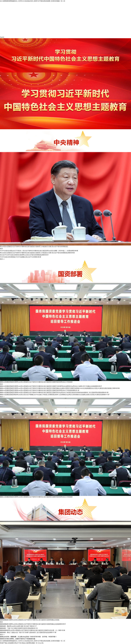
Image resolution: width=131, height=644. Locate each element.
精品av (24, 643)
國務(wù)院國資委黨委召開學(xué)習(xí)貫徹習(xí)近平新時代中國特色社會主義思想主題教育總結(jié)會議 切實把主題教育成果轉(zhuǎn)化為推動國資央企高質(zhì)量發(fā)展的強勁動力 (57, 388)
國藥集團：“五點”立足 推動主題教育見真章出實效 (15, 628)
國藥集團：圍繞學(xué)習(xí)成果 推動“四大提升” (15, 626)
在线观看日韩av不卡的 (15, 643)
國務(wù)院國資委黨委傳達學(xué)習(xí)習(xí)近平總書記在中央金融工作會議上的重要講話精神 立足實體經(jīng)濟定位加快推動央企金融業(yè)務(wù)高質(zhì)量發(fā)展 (51, 395)
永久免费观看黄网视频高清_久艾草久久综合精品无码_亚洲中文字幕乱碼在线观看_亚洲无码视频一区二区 (33, 1)
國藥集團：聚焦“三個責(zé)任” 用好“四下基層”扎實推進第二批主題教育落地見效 (25, 632)
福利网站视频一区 (32, 643)
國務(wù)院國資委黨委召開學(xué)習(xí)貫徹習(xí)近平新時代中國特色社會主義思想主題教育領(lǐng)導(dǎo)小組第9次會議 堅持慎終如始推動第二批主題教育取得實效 (51, 392)
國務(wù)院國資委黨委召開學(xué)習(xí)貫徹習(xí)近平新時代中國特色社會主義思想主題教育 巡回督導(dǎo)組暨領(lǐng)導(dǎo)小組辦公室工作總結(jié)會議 (48, 386)
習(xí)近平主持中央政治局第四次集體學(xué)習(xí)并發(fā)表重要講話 (21, 255)
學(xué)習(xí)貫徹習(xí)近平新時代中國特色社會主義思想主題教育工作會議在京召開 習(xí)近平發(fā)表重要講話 (34, 246)
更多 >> (2, 259)
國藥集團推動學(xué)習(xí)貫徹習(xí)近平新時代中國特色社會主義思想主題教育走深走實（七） (29, 630)
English (2, 37)
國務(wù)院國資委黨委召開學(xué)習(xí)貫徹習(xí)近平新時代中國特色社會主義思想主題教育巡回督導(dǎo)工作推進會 (36, 382)
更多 (1, 249)
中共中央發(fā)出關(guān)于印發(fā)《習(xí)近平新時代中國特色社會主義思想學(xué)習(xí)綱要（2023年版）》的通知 (36, 251)
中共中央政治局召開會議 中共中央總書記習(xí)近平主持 (17, 257)
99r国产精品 (4, 643)
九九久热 (41, 643)
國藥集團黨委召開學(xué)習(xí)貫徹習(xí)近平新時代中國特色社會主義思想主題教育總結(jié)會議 (30, 620)
